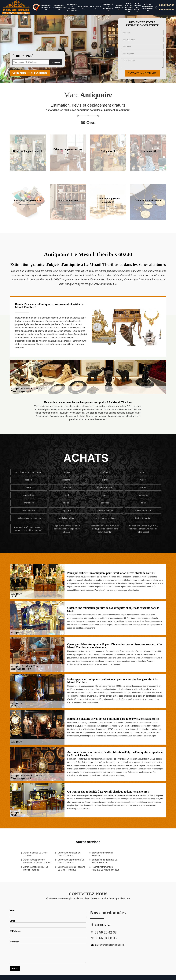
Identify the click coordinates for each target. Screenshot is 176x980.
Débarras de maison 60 (46, 7)
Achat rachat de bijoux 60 (137, 7)
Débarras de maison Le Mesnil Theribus (69, 854)
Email (48, 924)
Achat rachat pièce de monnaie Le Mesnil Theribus (37, 861)
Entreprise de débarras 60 (108, 7)
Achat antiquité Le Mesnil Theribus (36, 854)
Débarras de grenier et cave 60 (72, 7)
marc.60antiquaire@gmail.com (107, 945)
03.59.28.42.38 (167, 5)
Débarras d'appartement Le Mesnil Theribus (71, 861)
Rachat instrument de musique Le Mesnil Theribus (106, 868)
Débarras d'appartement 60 (59, 7)
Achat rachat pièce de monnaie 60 (129, 7)
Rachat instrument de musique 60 (148, 7)
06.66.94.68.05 (167, 10)
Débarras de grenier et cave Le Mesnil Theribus (71, 868)
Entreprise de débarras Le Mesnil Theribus (105, 861)
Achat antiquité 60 (119, 7)
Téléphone (48, 934)
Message (48, 952)
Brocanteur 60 (95, 7)
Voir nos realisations (30, 73)
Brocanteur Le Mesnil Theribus (102, 854)
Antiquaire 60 (83, 7)
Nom (48, 913)
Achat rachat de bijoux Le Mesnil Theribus (36, 868)
